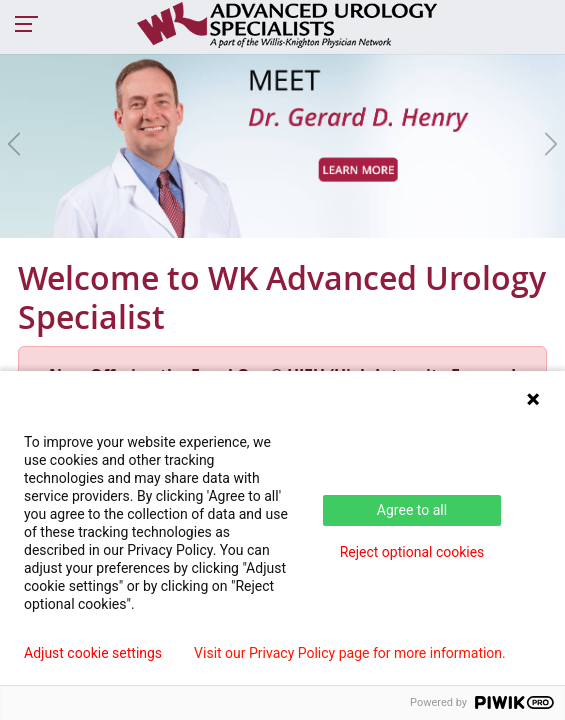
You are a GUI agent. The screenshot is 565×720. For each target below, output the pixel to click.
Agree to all (412, 510)
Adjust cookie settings (93, 653)
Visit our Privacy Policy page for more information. (350, 653)
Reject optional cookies (412, 552)
